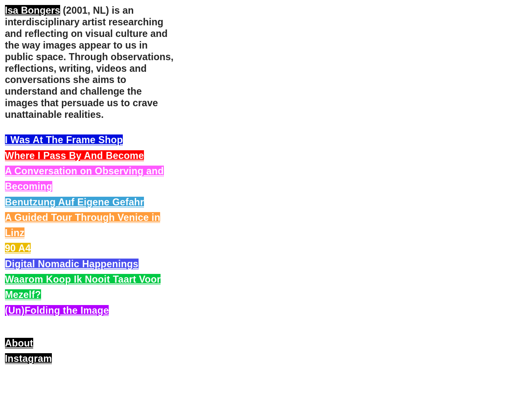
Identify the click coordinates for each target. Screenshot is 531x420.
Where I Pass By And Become (74, 156)
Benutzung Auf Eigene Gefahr (74, 202)
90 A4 (18, 248)
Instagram (28, 359)
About (19, 343)
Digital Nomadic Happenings (72, 264)
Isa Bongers (33, 10)
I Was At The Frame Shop (64, 140)
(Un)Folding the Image (57, 310)
